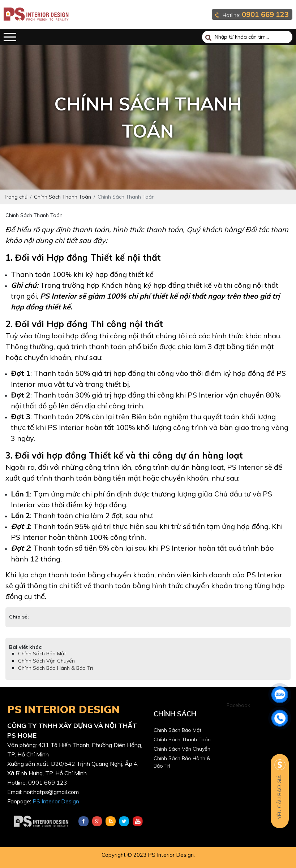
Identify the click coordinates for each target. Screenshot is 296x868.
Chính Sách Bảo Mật (42, 654)
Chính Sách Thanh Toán (182, 739)
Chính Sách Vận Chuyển (46, 661)
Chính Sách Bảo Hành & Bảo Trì (55, 668)
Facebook (238, 705)
